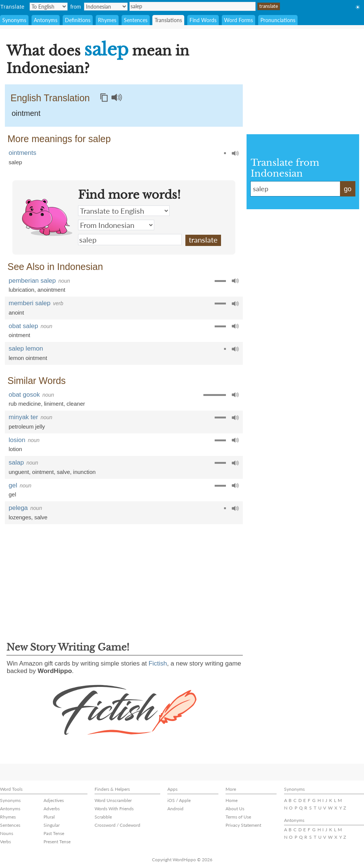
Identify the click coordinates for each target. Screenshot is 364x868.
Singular (52, 825)
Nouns (7, 833)
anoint (16, 313)
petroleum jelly (27, 427)
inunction (84, 472)
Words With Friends (114, 809)
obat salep (23, 326)
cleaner (76, 404)
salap (16, 462)
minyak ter (23, 417)
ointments (23, 153)
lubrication (21, 290)
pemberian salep (32, 281)
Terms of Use (238, 817)
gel (13, 485)
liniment (54, 404)
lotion (15, 449)
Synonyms (14, 20)
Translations (168, 20)
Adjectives (54, 800)
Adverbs (52, 809)
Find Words (203, 20)
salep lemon (26, 349)
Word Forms (238, 20)
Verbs (5, 842)
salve (63, 472)
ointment (26, 113)
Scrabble (103, 817)
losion (17, 440)
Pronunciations (278, 20)
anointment (51, 290)
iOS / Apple (179, 800)
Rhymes (107, 20)
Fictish (158, 663)
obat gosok (24, 395)
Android (175, 809)
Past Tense (54, 833)
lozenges (20, 517)
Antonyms (46, 20)
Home (232, 800)
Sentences (136, 20)
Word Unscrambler (113, 800)
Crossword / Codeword (117, 825)
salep (193, 6)
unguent (19, 472)
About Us (235, 809)
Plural (49, 817)
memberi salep (30, 303)
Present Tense (57, 842)
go (347, 189)
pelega (18, 508)
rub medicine (25, 404)
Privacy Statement (243, 825)
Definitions (78, 20)
